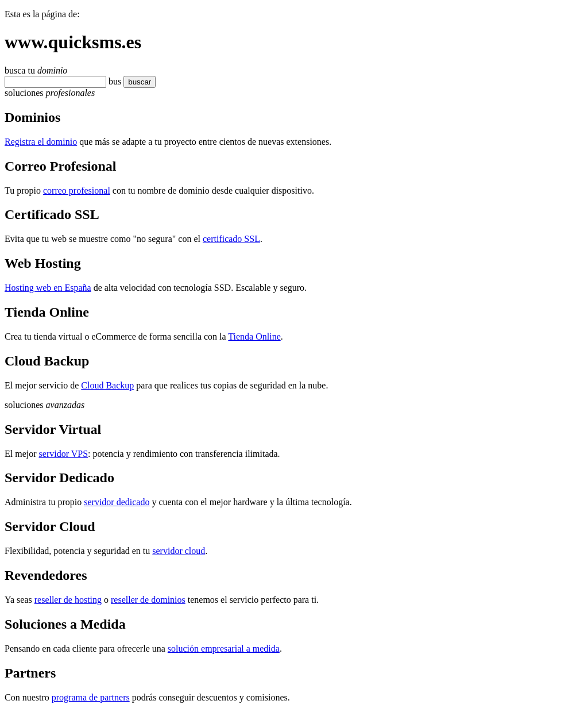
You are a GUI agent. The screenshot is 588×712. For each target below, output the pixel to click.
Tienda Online (254, 336)
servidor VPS (64, 454)
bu (113, 81)
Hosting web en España (48, 288)
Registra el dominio (41, 142)
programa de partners (91, 697)
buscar (136, 82)
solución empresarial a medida (224, 649)
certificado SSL (231, 239)
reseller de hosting (68, 600)
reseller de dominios (148, 600)
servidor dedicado (117, 502)
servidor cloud (179, 551)
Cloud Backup (107, 385)
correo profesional (77, 190)
